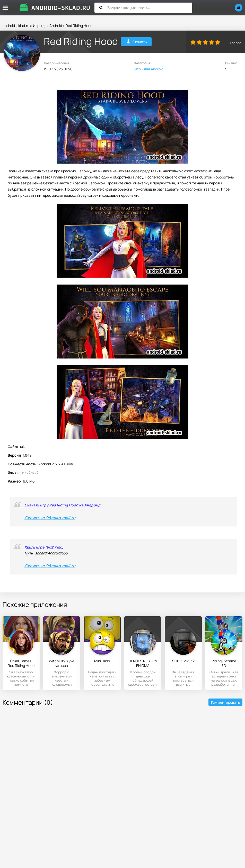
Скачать (136, 43)
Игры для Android (47, 26)
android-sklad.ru (16, 26)
